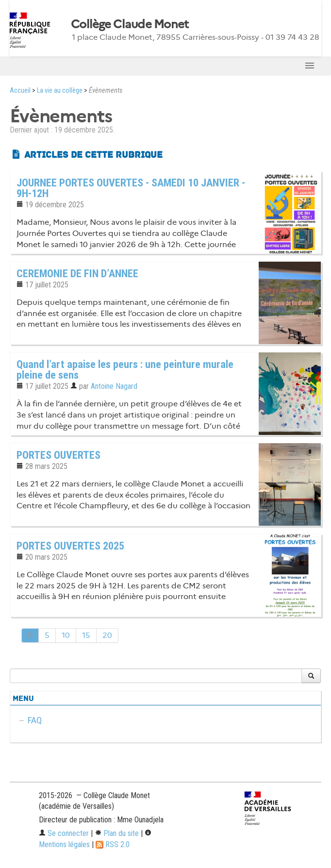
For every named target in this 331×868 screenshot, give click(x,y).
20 (107, 635)
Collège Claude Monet (130, 24)
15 (86, 635)
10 (66, 635)
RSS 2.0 (113, 844)
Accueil (20, 91)
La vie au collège (60, 91)
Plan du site (117, 833)
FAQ (35, 720)
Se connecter (64, 833)
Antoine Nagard (114, 386)
